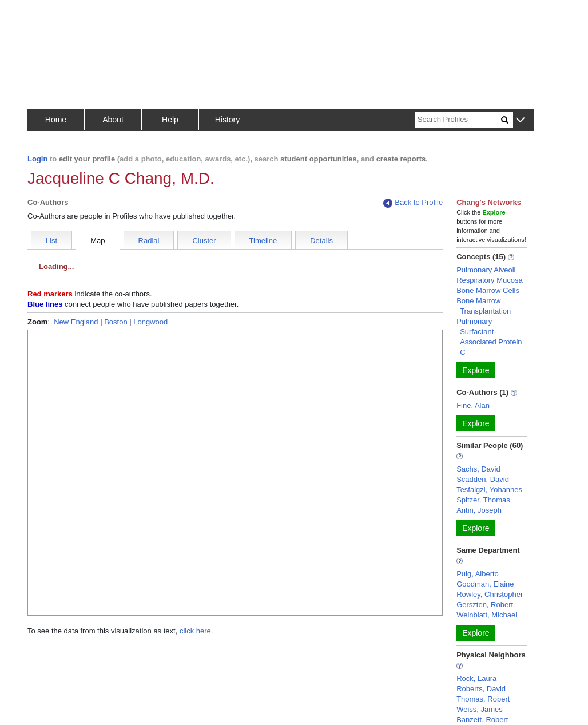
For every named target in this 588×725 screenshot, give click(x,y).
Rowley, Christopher (490, 594)
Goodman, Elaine (485, 584)
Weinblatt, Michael (487, 615)
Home (56, 120)
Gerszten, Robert (485, 605)
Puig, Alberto (478, 574)
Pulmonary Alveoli (486, 270)
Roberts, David (481, 689)
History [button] (228, 120)
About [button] (113, 120)
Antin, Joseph (479, 510)
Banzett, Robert (482, 720)
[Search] (458, 120)
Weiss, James (480, 709)
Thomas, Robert (483, 699)
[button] (520, 120)
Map (98, 241)
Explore (476, 370)
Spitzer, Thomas (483, 500)
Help (170, 120)
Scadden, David (483, 479)
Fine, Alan (473, 405)
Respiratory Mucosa (490, 280)
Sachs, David (478, 469)
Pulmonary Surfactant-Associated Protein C (489, 337)
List (51, 241)
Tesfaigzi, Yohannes (489, 490)
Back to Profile (413, 203)
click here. (196, 631)
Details (321, 241)
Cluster (204, 241)
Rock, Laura (476, 678)
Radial (149, 241)
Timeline (263, 241)
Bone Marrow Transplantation (484, 306)
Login (37, 159)
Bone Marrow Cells (488, 290)
